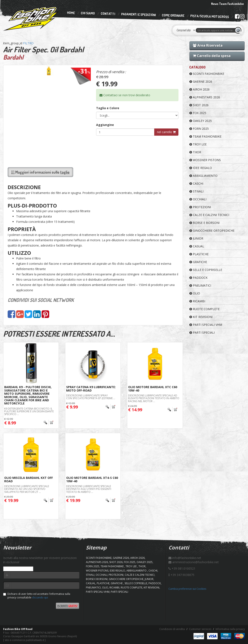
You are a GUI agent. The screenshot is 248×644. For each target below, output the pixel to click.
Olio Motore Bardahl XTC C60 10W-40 (153, 389)
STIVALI (196, 191)
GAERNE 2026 (201, 82)
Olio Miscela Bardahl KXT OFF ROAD (29, 479)
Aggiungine (105, 125)
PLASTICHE (199, 254)
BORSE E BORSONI (205, 223)
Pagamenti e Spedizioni (139, 15)
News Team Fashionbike (227, 4)
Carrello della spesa (212, 56)
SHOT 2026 (199, 105)
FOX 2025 (198, 113)
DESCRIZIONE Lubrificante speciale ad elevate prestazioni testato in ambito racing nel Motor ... (154, 398)
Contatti (108, 14)
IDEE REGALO (201, 168)
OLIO (195, 293)
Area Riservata (208, 45)
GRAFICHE (198, 262)
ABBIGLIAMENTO (203, 176)
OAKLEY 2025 (201, 121)
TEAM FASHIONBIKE (205, 136)
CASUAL (197, 246)
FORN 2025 (199, 129)
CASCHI (196, 183)
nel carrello (166, 132)
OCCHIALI (198, 199)
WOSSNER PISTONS (205, 160)
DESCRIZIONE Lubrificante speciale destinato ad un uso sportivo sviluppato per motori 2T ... (27, 489)
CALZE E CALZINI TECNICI (209, 215)
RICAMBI (197, 301)
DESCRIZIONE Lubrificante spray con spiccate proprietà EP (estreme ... (91, 397)
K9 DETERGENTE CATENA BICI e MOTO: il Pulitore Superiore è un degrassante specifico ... (29, 411)
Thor (195, 152)
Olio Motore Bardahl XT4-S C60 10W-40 (92, 479)
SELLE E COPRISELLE (206, 270)
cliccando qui (40, 597)
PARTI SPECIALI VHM (206, 325)
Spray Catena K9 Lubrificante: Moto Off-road (91, 389)
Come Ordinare (173, 15)
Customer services (200, 629)
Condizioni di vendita (172, 629)
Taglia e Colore (108, 108)
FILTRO (28, 43)
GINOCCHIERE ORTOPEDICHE (212, 231)
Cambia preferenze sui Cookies (187, 589)
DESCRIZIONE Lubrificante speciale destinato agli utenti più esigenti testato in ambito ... (89, 489)
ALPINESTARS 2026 (205, 97)
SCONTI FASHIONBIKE (207, 74)
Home (71, 13)
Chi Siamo (88, 13)
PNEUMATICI (200, 285)
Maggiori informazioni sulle (40, 172)
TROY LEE (198, 144)
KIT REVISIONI (201, 317)
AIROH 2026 (200, 89)
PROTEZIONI (200, 207)
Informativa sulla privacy (230, 629)
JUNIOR (196, 238)
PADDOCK (198, 278)
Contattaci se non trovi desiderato (125, 95)
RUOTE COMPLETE (205, 309)
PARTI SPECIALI (202, 332)
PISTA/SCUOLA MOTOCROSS (210, 17)
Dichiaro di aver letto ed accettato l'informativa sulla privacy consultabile (37, 596)
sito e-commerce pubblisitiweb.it (24, 640)
